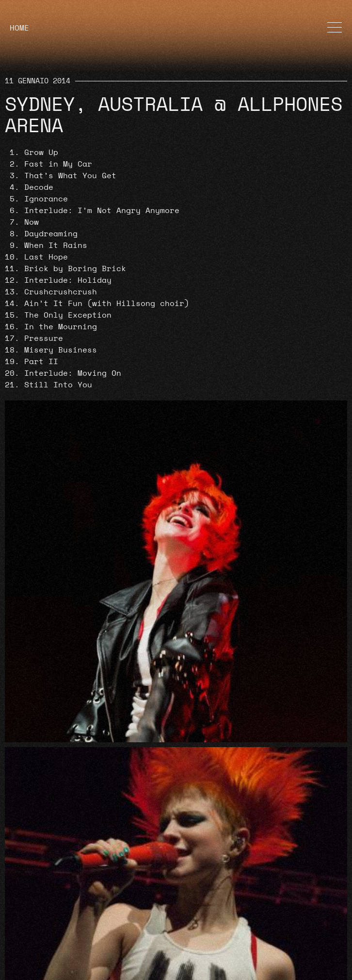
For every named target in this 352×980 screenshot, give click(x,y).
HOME (19, 28)
